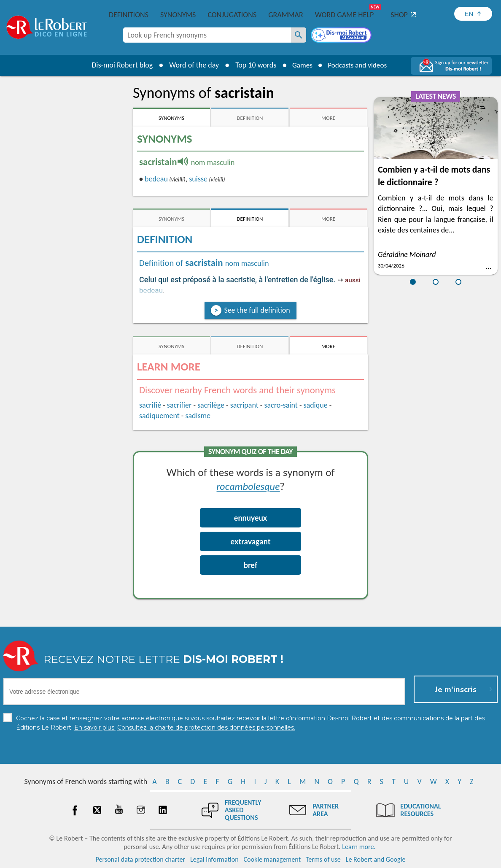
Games (300, 65)
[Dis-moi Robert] (342, 36)
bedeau (156, 179)
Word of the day (191, 65)
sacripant (244, 405)
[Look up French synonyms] (299, 35)
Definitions (129, 15)
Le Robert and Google (376, 859)
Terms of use (323, 859)
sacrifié (150, 405)
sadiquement (159, 416)
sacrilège (211, 405)
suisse (198, 179)
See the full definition (257, 310)
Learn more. (359, 847)
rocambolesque (248, 486)
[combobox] (207, 35)
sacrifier (179, 405)
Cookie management (272, 859)
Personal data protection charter (141, 859)
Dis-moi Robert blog (119, 65)
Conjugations (232, 15)
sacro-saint (281, 405)
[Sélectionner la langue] (473, 14)
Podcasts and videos (358, 65)
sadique (315, 405)
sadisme (198, 416)
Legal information (214, 859)
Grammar (286, 15)
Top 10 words (253, 65)
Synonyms (178, 15)
